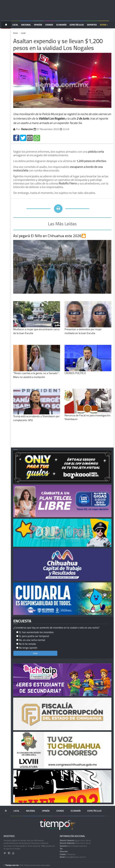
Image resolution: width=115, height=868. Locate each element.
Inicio (15, 33)
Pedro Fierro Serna (75, 843)
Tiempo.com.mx (12, 865)
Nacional (26, 25)
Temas (6, 32)
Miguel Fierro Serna (75, 840)
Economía (61, 25)
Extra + (104, 25)
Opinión (38, 25)
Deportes (92, 25)
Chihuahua (67, 854)
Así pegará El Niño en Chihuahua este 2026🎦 (50, 236)
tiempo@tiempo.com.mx (73, 857)
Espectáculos (77, 25)
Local (15, 25)
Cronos (49, 25)
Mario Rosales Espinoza (73, 846)
